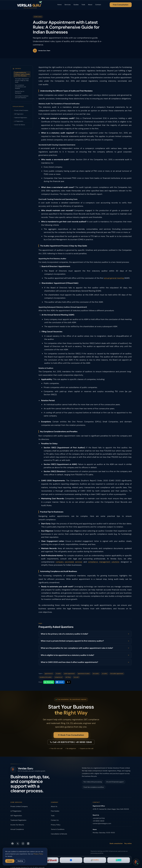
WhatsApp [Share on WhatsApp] (49, 682)
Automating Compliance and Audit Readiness (22, 97)
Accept (10, 861)
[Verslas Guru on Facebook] (12, 844)
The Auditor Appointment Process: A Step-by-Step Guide (22, 80)
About (90, 5)
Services (68, 5)
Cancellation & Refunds (59, 834)
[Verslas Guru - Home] (30, 5)
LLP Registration (19, 121)
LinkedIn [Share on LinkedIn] (60, 682)
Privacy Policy (56, 825)
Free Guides (55, 811)
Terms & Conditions (58, 829)
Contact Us (55, 820)
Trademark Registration (21, 118)
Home (59, 5)
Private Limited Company (21, 110)
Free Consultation (121, 5)
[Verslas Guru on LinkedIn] (28, 844)
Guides (76, 5)
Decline (20, 861)
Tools (83, 5)
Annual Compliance (17, 829)
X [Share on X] (68, 682)
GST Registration (19, 114)
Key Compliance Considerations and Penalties (20, 87)
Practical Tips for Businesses (20, 92)
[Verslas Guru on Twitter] (18, 844)
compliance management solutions (104, 562)
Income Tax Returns (20, 125)
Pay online (128, 843)
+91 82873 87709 (99, 818)
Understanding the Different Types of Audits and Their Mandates (22, 74)
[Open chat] (136, 862)
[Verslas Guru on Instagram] (23, 844)
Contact (98, 5)
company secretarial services (69, 562)
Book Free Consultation (71, 737)
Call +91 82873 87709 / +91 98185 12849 (71, 744)
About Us (54, 806)
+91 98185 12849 (98, 821)
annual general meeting (114, 278)
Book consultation (116, 843)
